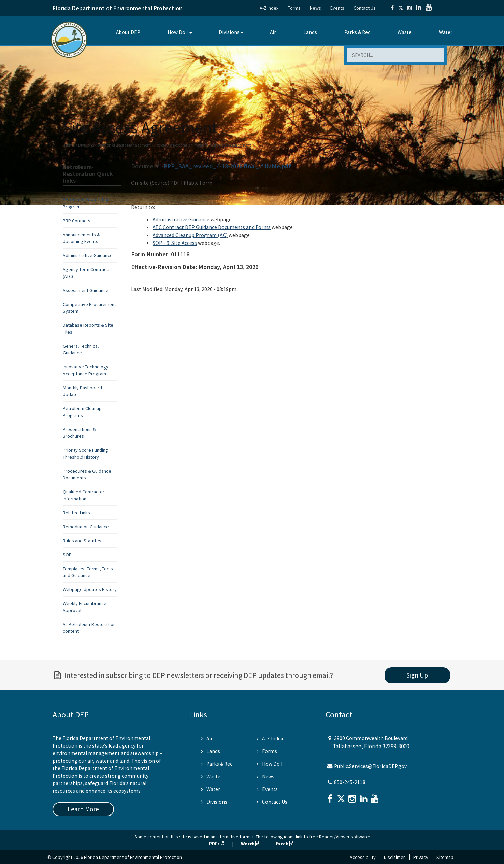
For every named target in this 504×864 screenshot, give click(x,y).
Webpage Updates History (90, 589)
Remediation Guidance (86, 527)
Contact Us (365, 8)
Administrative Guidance (88, 255)
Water (446, 32)
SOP (67, 555)
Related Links (76, 513)
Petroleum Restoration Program (181, 145)
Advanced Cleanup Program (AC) (190, 235)
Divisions (229, 32)
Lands (310, 32)
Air (273, 32)
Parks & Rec (357, 32)
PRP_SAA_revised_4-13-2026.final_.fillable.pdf (227, 166)
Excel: (285, 844)
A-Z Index (269, 8)
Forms (294, 8)
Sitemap (445, 857)
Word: (250, 844)
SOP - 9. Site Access (175, 243)
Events (337, 8)
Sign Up (417, 675)
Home (69, 145)
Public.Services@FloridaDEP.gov (370, 766)
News (315, 8)
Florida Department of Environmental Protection (118, 8)
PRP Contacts (77, 221)
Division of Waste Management (124, 145)
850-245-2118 (350, 782)
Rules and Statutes (82, 541)
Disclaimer (394, 857)
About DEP (128, 32)
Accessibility (363, 857)
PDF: (217, 844)
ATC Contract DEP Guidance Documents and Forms (212, 227)
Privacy (421, 857)
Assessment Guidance (86, 290)
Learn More (83, 809)
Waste (405, 32)
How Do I (178, 32)
